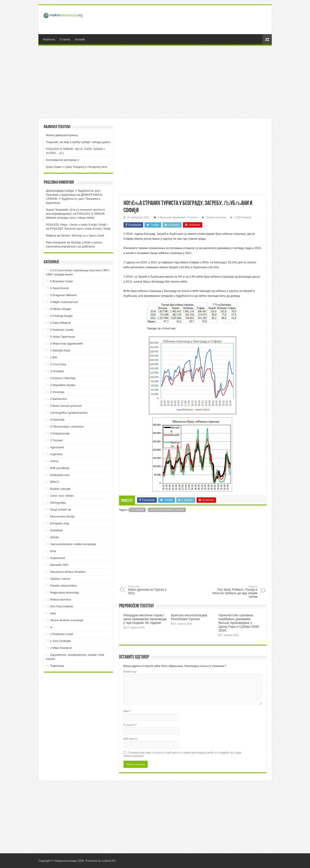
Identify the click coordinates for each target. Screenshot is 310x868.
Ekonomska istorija (62, 516)
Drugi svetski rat (60, 510)
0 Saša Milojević (61, 323)
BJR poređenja (60, 468)
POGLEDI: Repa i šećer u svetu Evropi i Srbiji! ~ (77, 225)
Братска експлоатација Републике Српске (189, 617)
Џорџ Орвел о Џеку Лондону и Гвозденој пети (77, 167)
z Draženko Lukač (62, 634)
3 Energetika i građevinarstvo (69, 413)
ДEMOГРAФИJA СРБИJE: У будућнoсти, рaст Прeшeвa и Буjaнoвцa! (74, 199)
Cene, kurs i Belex (62, 496)
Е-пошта (130, 725)
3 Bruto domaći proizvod (66, 406)
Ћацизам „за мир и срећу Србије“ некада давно (78, 142)
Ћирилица (57, 666)
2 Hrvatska (57, 371)
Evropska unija (60, 523)
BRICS (54, 482)
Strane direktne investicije (67, 620)
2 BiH (54, 357)
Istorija (54, 537)
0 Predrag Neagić (61, 316)
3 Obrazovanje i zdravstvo (67, 427)
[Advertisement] (187, 20)
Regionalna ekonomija (64, 593)
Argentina (56, 454)
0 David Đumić (60, 288)
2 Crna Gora (58, 364)
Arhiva (54, 461)
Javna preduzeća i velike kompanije (73, 544)
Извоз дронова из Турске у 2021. (151, 590)
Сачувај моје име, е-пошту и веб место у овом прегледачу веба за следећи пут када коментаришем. (182, 754)
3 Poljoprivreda (60, 433)
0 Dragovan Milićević (63, 295)
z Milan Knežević (61, 648)
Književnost (57, 558)
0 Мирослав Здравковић (172, 217)
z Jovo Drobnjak (60, 641)
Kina (53, 551)
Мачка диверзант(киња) (62, 135)
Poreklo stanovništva (63, 586)
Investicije (56, 530)
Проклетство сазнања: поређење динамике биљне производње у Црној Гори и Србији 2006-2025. (239, 623)
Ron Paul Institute (62, 606)
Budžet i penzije (60, 489)
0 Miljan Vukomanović (64, 302)
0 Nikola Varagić (61, 309)
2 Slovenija (57, 392)
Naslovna (49, 39)
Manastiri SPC (59, 565)
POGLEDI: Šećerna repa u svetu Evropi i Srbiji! (80, 229)
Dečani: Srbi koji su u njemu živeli (82, 236)
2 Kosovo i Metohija (63, 378)
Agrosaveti (57, 447)
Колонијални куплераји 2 (63, 160)
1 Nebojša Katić (60, 350)
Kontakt (80, 39)
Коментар (130, 672)
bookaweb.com (60, 475)
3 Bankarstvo (59, 399)
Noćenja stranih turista (167, 510)
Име (127, 711)
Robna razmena (60, 599)
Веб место (131, 739)
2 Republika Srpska (63, 385)
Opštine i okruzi (60, 579)
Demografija (58, 503)
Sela (53, 613)
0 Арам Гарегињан (63, 337)
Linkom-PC (109, 861)
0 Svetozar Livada (62, 330)
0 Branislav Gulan (62, 281)
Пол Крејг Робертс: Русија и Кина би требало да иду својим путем (235, 592)
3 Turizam (192, 217)
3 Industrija (57, 420)
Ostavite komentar (216, 217)
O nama (65, 39)
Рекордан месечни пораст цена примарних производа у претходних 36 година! (145, 619)
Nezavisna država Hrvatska (68, 572)
